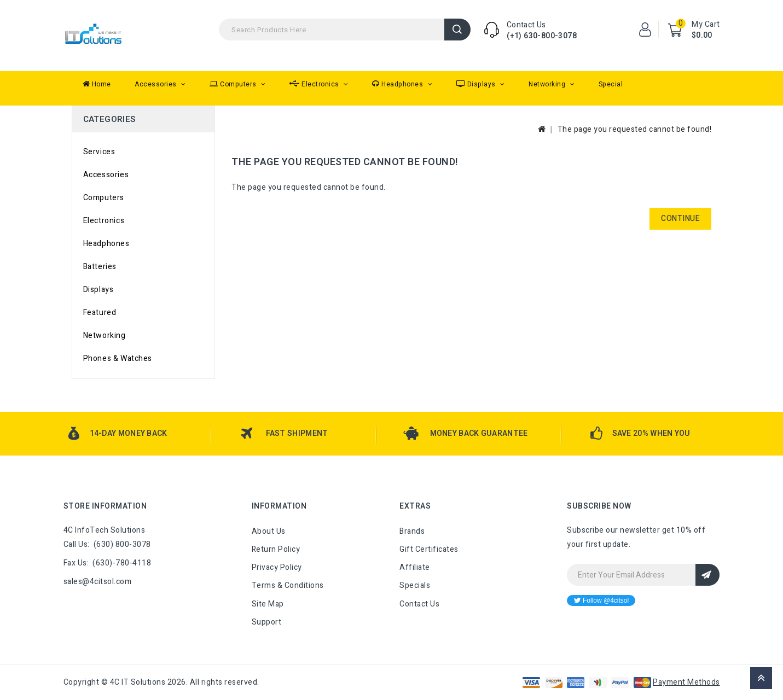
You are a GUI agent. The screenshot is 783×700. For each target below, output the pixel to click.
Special (611, 84)
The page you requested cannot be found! (635, 129)
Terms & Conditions (288, 585)
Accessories (156, 84)
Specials (415, 585)
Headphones (399, 84)
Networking (548, 84)
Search (457, 30)
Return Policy (276, 549)
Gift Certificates (429, 549)
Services (99, 152)
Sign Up (707, 575)
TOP (761, 678)
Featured (100, 313)
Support (267, 622)
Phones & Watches (118, 358)
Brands (412, 531)
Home (97, 84)
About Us (269, 531)
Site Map (268, 604)
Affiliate (415, 567)
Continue (680, 218)
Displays (477, 84)
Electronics (315, 84)
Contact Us (419, 604)
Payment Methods (686, 682)
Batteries (100, 267)
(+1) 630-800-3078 (542, 36)
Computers (234, 84)
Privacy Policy (277, 567)
